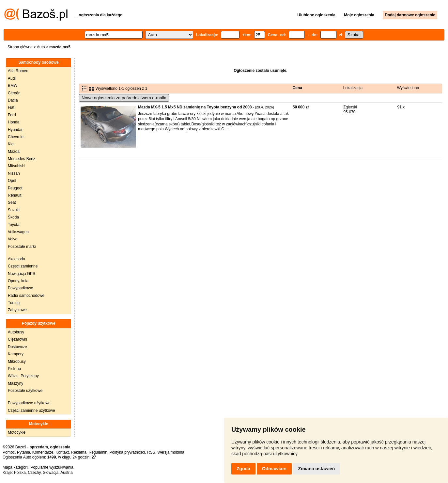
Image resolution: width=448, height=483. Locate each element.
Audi (12, 78)
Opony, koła (18, 281)
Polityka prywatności (127, 452)
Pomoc (9, 452)
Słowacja (51, 473)
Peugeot (15, 188)
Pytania (23, 452)
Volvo (13, 239)
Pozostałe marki (22, 247)
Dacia (13, 100)
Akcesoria (16, 259)
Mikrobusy (17, 362)
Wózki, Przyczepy (23, 376)
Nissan (14, 173)
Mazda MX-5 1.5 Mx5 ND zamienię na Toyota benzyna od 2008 (195, 107)
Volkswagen (18, 232)
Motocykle (17, 432)
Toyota (14, 225)
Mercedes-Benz (22, 159)
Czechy (34, 473)
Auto (41, 47)
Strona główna (20, 47)
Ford (12, 115)
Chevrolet (16, 137)
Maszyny (15, 383)
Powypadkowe (20, 288)
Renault (15, 195)
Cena (297, 88)
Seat (12, 202)
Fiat (11, 107)
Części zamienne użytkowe (31, 411)
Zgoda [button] (243, 469)
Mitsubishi (16, 166)
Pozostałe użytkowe (25, 391)
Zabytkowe (17, 310)
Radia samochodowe (26, 296)
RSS (151, 452)
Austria (66, 473)
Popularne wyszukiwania (52, 467)
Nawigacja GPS (22, 274)
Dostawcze (17, 347)
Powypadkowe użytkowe (29, 403)
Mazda (14, 152)
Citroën (14, 93)
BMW (13, 86)
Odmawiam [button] (274, 469)
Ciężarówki (17, 339)
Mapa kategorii (15, 467)
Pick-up (14, 369)
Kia (11, 144)
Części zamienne (23, 266)
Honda (14, 122)
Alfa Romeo (18, 71)
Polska (20, 473)
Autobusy (16, 332)
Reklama (78, 452)
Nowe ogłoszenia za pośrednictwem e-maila (124, 98)
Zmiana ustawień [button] (317, 469)
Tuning (14, 303)
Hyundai (15, 130)
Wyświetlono (408, 88)
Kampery (16, 354)
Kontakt (62, 452)
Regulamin (98, 452)
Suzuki (14, 210)
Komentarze (43, 452)
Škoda (13, 217)
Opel (12, 181)
